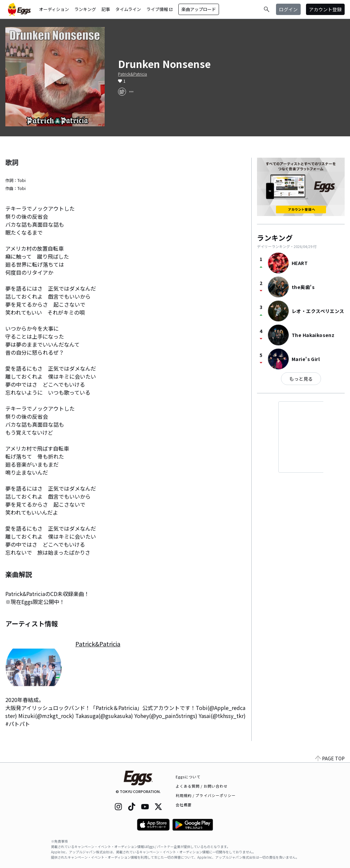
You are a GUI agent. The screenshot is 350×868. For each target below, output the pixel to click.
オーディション (54, 9)
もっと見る (301, 379)
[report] (131, 92)
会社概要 (184, 805)
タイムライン (128, 9)
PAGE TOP (330, 758)
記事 (106, 9)
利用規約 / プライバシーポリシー (206, 795)
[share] (122, 92)
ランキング (85, 9)
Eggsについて (188, 777)
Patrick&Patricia (132, 74)
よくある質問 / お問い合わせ (202, 786)
